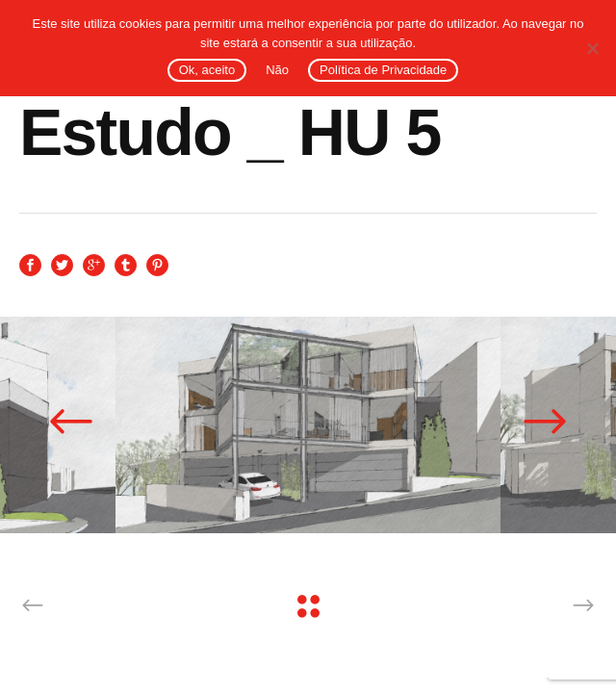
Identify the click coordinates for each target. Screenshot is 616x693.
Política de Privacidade (383, 70)
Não (277, 70)
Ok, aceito (207, 70)
